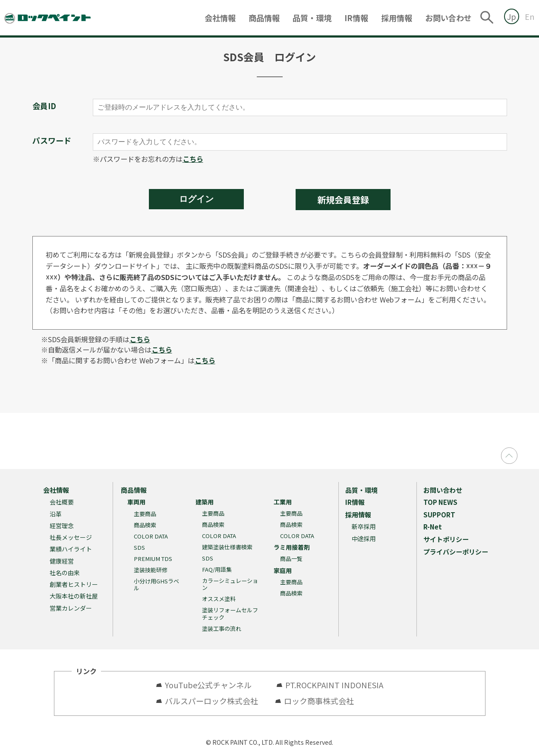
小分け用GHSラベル (156, 584)
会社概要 (62, 502)
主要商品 (145, 514)
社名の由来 (65, 573)
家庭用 (283, 570)
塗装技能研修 (151, 570)
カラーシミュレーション (230, 584)
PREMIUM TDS (153, 559)
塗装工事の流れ (222, 628)
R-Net (433, 527)
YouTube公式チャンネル (212, 685)
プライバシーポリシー (456, 552)
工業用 (283, 502)
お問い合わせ (448, 18)
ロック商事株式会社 (319, 701)
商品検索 (145, 525)
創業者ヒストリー (74, 584)
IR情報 (356, 18)
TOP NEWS (440, 502)
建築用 (205, 502)
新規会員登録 (343, 200)
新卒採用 (364, 526)
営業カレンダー (71, 608)
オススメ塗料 (219, 599)
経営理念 (62, 526)
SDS (139, 547)
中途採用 (364, 539)
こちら (193, 159)
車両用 (136, 502)
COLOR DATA (151, 536)
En (530, 16)
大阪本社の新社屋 (74, 596)
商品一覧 (291, 559)
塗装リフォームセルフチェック (230, 613)
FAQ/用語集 (217, 569)
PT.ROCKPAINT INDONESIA (334, 685)
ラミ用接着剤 (292, 547)
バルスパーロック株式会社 (211, 701)
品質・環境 (312, 18)
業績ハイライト (71, 549)
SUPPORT (439, 515)
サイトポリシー (446, 539)
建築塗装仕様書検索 (227, 547)
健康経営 (62, 561)
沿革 (56, 514)
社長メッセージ (71, 537)
